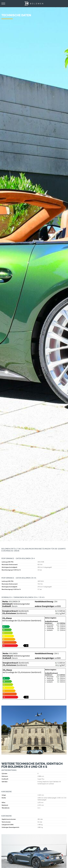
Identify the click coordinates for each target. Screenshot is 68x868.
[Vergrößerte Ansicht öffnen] (34, 624)
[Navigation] (3, 4)
